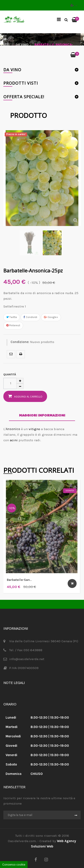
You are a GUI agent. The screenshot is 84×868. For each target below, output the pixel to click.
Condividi (30, 317)
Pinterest (13, 325)
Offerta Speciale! (24, 97)
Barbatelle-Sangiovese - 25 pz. (19, 580)
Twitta (12, 317)
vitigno (34, 429)
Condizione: (20, 342)
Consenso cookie (14, 865)
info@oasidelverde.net (27, 659)
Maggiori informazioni (42, 416)
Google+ (51, 317)
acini (14, 440)
